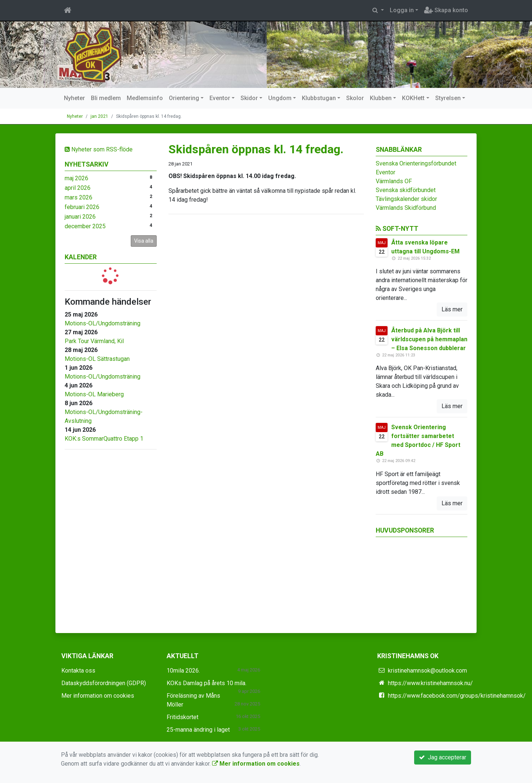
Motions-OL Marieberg (94, 394)
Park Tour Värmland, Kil (94, 341)
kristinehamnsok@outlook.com (427, 671)
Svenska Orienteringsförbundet (416, 163)
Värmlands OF (394, 181)
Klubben (381, 98)
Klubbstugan (319, 98)
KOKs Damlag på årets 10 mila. (207, 683)
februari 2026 (82, 207)
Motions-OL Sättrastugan (97, 359)
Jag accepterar (443, 757)
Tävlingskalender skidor (406, 199)
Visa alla (144, 241)
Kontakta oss (78, 671)
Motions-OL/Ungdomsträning (103, 323)
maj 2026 (76, 178)
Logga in (402, 10)
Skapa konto (446, 10)
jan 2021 (99, 116)
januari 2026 (80, 217)
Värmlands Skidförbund (406, 208)
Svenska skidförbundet (406, 190)
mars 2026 (79, 197)
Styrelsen (448, 98)
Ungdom (280, 98)
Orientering (184, 98)
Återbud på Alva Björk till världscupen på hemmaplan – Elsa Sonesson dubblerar (429, 339)
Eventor (220, 98)
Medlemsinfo (145, 98)
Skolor (355, 98)
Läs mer (452, 309)
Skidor (249, 98)
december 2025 (85, 226)
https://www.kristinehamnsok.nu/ (430, 683)
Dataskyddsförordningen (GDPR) (104, 683)
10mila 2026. (183, 671)
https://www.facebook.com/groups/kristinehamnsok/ (457, 696)
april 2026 (78, 188)
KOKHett (413, 98)
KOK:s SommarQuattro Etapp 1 (104, 439)
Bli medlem (106, 98)
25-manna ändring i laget (198, 730)
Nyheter (74, 98)
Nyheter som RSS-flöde (99, 149)
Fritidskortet (183, 717)
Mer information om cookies (98, 696)
